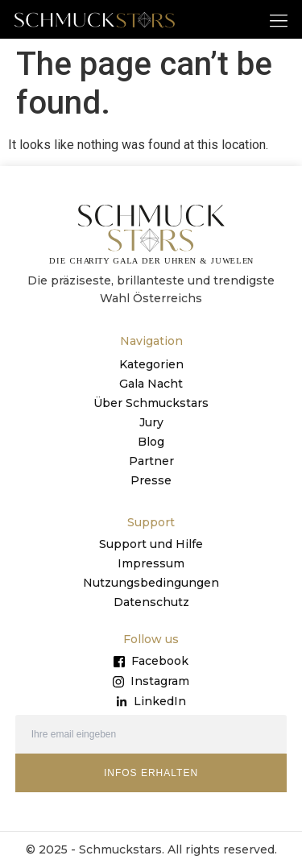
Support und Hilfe (151, 544)
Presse (151, 480)
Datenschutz (151, 602)
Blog (151, 442)
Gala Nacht (151, 384)
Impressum (151, 563)
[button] (279, 20)
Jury (151, 422)
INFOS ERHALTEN (151, 773)
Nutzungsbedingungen (151, 583)
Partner (151, 461)
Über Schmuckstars (151, 403)
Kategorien (151, 364)
